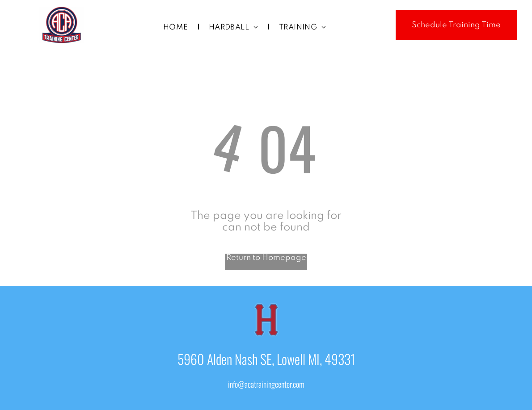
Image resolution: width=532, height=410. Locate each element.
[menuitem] (177, 28)
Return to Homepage (266, 258)
